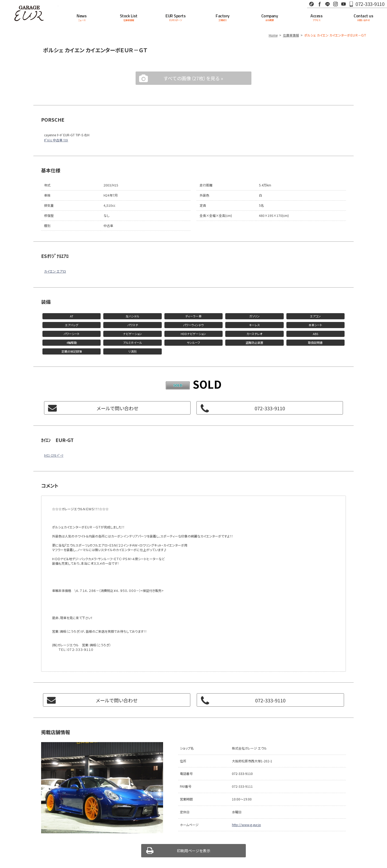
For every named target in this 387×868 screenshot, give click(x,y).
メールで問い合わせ (117, 408)
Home (273, 35)
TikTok (311, 4)
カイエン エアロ (55, 271)
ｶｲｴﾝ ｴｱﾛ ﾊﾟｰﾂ (54, 455)
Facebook (319, 4)
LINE (327, 4)
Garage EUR (29, 13)
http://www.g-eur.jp (246, 825)
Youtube (343, 4)
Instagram (335, 4)
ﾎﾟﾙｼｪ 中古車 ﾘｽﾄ (56, 140)
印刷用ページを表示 (194, 851)
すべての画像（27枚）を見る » (193, 78)
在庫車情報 (291, 35)
